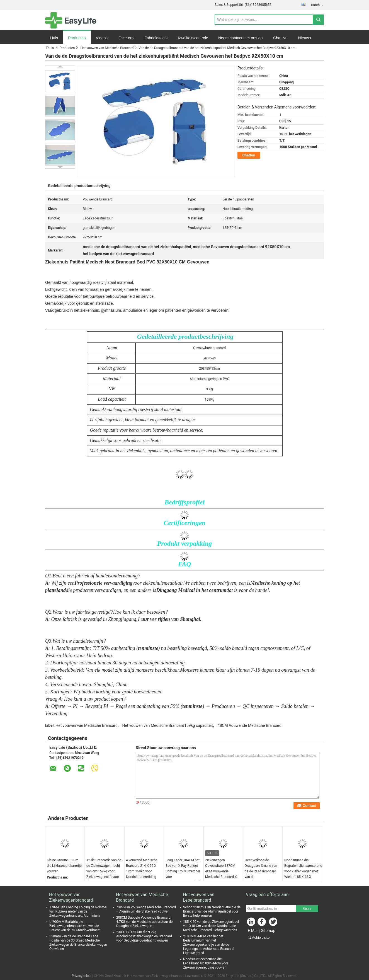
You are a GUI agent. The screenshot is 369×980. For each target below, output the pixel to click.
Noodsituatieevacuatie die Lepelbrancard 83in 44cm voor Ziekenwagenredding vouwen (206, 963)
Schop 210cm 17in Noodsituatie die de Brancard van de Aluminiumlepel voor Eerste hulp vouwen (212, 911)
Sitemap (268, 931)
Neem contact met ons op (241, 38)
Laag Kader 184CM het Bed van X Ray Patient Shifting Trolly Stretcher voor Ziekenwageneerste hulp (184, 871)
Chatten (249, 155)
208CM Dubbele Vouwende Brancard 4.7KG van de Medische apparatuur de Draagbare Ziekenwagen (144, 922)
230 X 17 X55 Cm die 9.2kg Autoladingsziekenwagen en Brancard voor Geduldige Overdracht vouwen (144, 936)
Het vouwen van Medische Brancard (107, 48)
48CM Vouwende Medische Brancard (250, 725)
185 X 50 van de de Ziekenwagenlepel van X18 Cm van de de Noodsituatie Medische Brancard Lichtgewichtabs (211, 926)
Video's (102, 38)
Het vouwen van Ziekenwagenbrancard (71, 897)
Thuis (50, 48)
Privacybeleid (82, 976)
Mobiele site (259, 938)
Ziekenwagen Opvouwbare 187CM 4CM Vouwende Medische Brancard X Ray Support (221, 871)
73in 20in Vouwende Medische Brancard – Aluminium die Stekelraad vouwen (146, 909)
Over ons (126, 38)
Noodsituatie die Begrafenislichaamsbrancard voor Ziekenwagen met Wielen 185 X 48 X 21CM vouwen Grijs (303, 871)
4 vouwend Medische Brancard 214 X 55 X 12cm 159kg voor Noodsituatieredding (142, 868)
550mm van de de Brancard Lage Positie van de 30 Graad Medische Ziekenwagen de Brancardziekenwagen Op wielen (78, 943)
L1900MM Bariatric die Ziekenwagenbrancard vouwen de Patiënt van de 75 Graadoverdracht (75, 926)
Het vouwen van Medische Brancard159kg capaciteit (167, 725)
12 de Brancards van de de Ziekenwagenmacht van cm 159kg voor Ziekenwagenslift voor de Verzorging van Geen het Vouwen (104, 874)
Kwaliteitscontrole (193, 38)
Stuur (307, 909)
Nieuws (304, 38)
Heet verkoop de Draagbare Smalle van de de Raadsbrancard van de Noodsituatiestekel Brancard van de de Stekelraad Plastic (261, 877)
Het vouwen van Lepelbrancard (199, 897)
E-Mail (253, 931)
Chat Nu (280, 38)
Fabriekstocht (156, 38)
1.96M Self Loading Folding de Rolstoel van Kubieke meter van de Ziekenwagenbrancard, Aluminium (78, 911)
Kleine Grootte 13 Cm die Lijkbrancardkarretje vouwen (64, 866)
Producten (77, 38)
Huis (54, 38)
